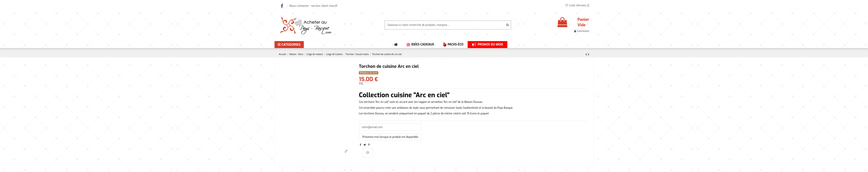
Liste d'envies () (577, 5)
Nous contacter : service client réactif (313, 6)
